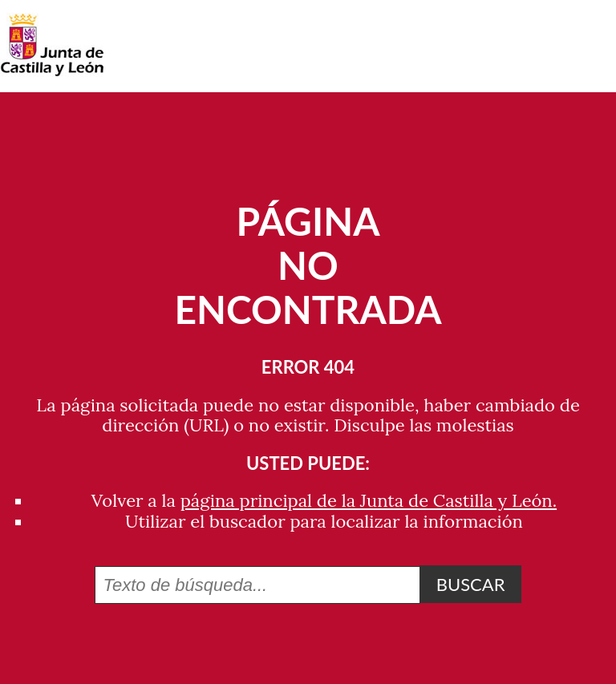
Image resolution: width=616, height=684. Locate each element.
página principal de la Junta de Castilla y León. (369, 500)
